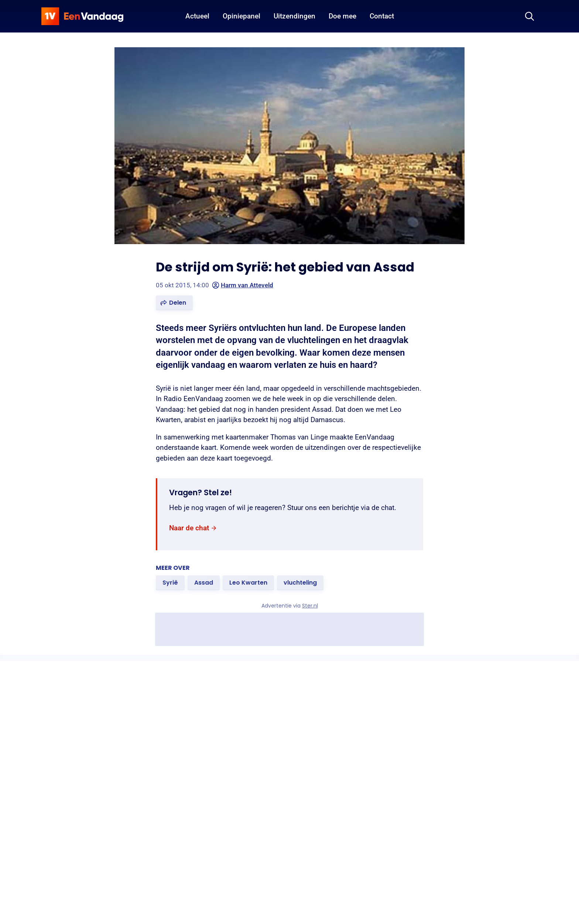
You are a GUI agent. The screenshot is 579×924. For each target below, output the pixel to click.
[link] (193, 528)
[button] (174, 303)
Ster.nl (310, 606)
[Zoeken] (530, 16)
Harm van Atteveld (243, 285)
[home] (82, 16)
